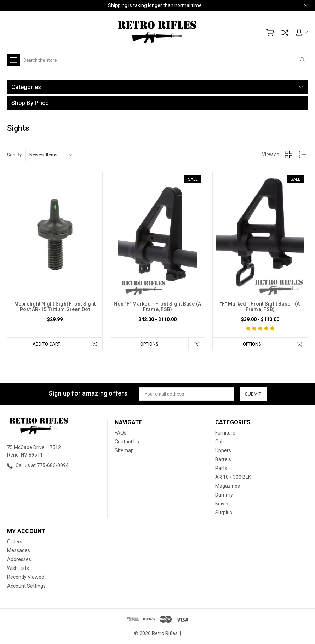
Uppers (223, 450)
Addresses (19, 559)
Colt (220, 442)
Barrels (223, 459)
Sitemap (124, 450)
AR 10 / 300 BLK (233, 477)
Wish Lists (18, 568)
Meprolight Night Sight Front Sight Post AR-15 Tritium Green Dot (55, 307)
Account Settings (26, 586)
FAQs (121, 433)
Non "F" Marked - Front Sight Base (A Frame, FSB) (157, 307)
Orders (15, 542)
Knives (222, 504)
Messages (19, 550)
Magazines (228, 486)
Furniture (225, 433)
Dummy (224, 495)
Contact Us (127, 442)
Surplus (224, 513)
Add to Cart (46, 344)
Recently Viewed (26, 577)
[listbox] (50, 155)
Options (149, 344)
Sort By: (15, 155)
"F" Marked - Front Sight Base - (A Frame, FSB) (260, 307)
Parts (221, 468)
